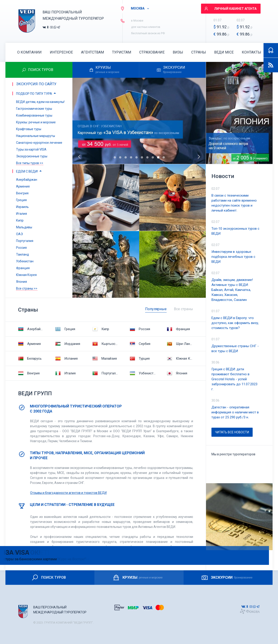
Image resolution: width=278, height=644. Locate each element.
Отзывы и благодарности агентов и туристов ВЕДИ (68, 493)
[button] (115, 157)
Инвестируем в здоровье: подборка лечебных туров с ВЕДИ (233, 257)
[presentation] (80, 157)
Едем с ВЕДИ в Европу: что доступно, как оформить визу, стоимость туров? (235, 323)
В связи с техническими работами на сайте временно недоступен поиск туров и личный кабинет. (234, 203)
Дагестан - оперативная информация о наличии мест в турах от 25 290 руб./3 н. (235, 412)
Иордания (68, 344)
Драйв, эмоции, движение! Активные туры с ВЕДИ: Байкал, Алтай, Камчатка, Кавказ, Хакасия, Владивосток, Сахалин (232, 290)
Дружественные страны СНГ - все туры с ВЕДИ (235, 349)
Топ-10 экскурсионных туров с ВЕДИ (235, 231)
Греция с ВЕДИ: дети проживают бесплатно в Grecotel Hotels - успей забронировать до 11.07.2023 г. (234, 379)
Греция (65, 329)
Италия (65, 373)
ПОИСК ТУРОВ (49, 578)
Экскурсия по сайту (36, 84)
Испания (66, 359)
